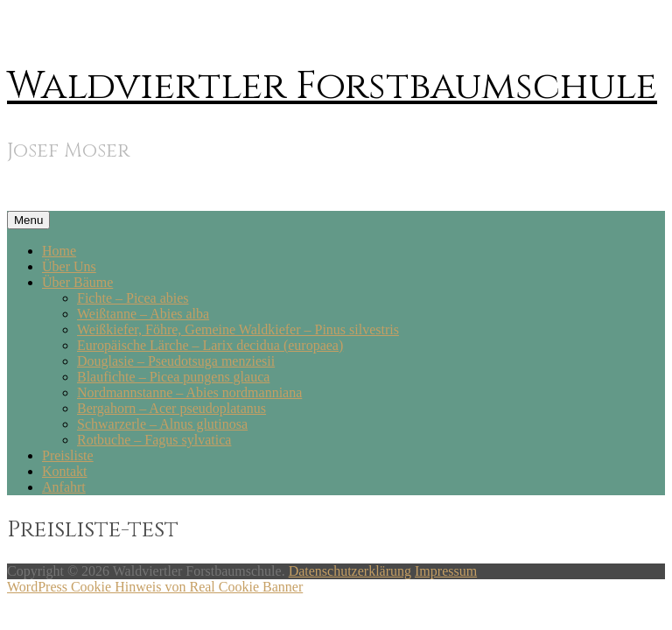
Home (59, 251)
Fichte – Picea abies (133, 298)
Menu (28, 220)
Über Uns (69, 266)
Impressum (446, 571)
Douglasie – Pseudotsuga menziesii (176, 361)
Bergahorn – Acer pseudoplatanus (171, 408)
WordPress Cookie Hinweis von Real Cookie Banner (155, 587)
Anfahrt (64, 487)
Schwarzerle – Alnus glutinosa (162, 424)
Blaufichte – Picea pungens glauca (173, 377)
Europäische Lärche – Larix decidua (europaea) (210, 345)
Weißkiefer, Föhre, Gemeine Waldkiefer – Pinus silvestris (238, 329)
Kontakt (65, 471)
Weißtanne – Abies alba (143, 314)
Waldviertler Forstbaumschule (332, 86)
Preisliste (68, 455)
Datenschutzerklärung (350, 571)
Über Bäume (77, 282)
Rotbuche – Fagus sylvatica (154, 440)
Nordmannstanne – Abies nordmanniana (189, 392)
